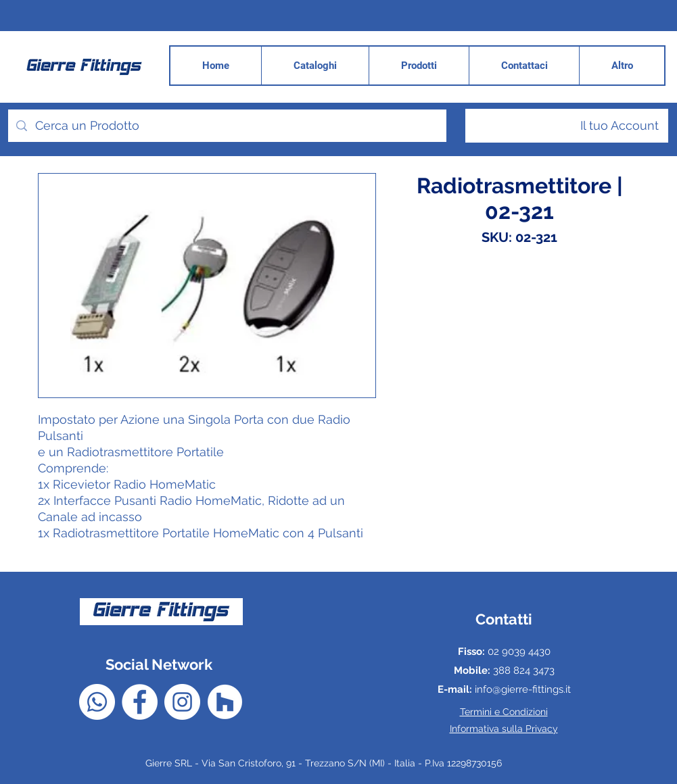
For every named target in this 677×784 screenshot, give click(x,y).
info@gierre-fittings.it (523, 689)
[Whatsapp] (97, 702)
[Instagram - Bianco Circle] (182, 702)
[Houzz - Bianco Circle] (225, 702)
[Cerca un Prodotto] (227, 126)
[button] (622, 66)
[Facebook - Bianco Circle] (140, 702)
